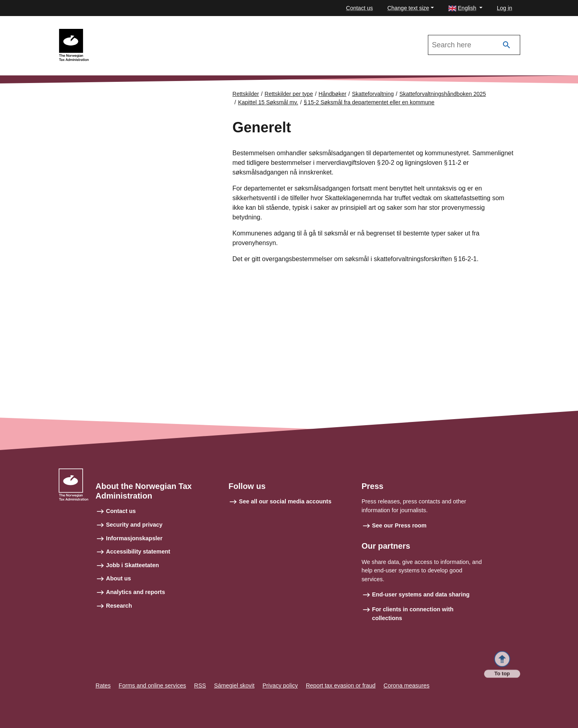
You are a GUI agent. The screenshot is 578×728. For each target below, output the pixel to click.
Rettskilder (246, 94)
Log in (505, 8)
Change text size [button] (408, 8)
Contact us (359, 8)
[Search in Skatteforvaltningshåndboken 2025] (474, 45)
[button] (465, 8)
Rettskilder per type (289, 94)
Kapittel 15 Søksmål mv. (268, 102)
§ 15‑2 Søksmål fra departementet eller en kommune (369, 102)
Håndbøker (333, 94)
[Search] (507, 45)
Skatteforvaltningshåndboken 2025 (140, 32)
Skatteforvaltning (373, 94)
